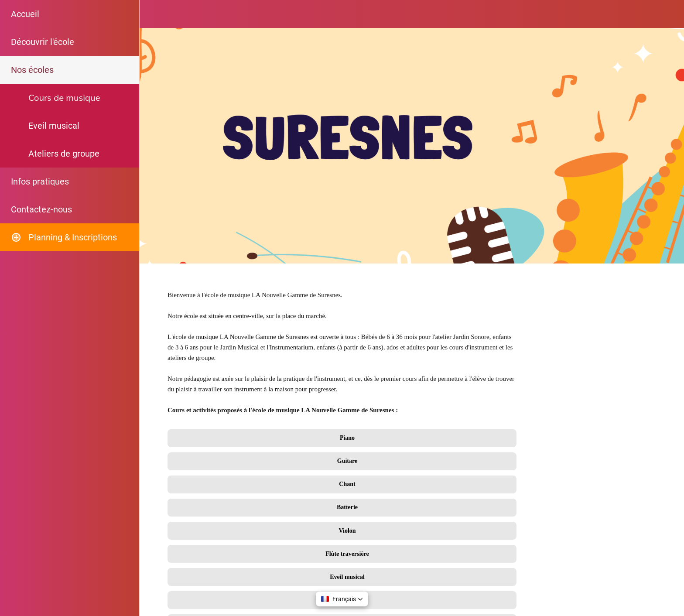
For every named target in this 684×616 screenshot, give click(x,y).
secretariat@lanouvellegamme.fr (225, 536)
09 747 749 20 (198, 492)
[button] (342, 599)
